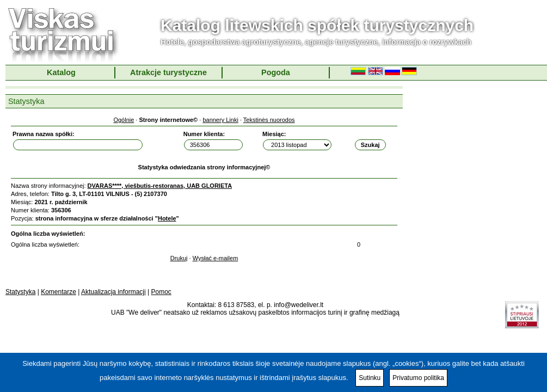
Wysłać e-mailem (216, 258)
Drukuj (179, 258)
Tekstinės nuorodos (269, 120)
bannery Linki (220, 120)
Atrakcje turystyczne (168, 72)
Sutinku (370, 378)
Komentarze (59, 292)
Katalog (61, 72)
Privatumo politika (418, 378)
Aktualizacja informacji (113, 292)
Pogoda (276, 72)
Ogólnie (124, 120)
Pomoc (161, 292)
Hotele (167, 218)
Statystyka (20, 292)
